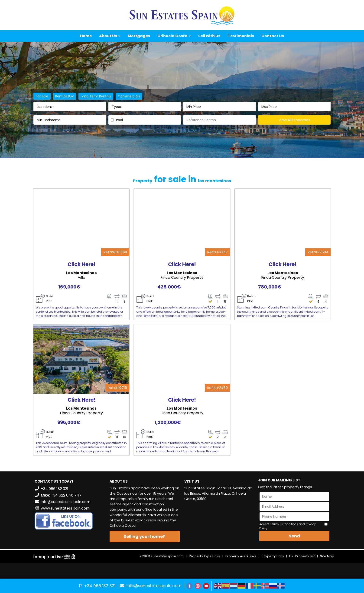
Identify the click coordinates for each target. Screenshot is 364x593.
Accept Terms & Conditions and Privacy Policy (288, 526)
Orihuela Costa (174, 36)
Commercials (129, 96)
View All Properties (294, 120)
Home (86, 36)
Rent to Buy (65, 96)
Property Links (273, 556)
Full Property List (302, 556)
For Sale (42, 96)
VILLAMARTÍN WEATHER (219, 522)
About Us (110, 36)
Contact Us (273, 36)
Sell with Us (209, 36)
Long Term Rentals (96, 96)
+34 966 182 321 (100, 586)
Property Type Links (205, 556)
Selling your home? (145, 536)
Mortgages (139, 36)
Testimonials (241, 36)
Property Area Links (241, 556)
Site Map (327, 556)
